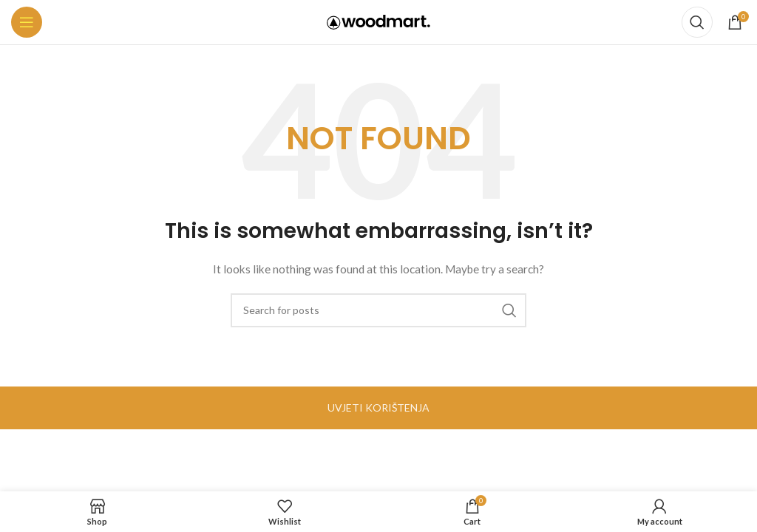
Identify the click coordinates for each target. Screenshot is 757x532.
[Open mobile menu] (27, 22)
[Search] (697, 22)
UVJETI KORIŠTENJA (378, 407)
